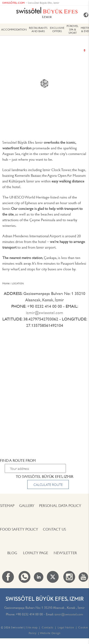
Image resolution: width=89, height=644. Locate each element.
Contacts (48, 627)
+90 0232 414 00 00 (29, 614)
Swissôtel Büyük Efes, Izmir (44, 3)
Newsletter (65, 553)
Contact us (54, 529)
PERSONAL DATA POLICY (60, 506)
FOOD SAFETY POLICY (19, 529)
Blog (12, 553)
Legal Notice (66, 627)
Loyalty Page (36, 553)
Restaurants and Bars (38, 29)
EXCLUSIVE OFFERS (57, 29)
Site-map (32, 627)
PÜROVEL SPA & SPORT (73, 29)
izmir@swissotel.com (44, 313)
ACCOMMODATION (14, 29)
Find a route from (18, 460)
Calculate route (48, 485)
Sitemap (7, 506)
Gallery (27, 506)
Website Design (50, 633)
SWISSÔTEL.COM (13, 3)
